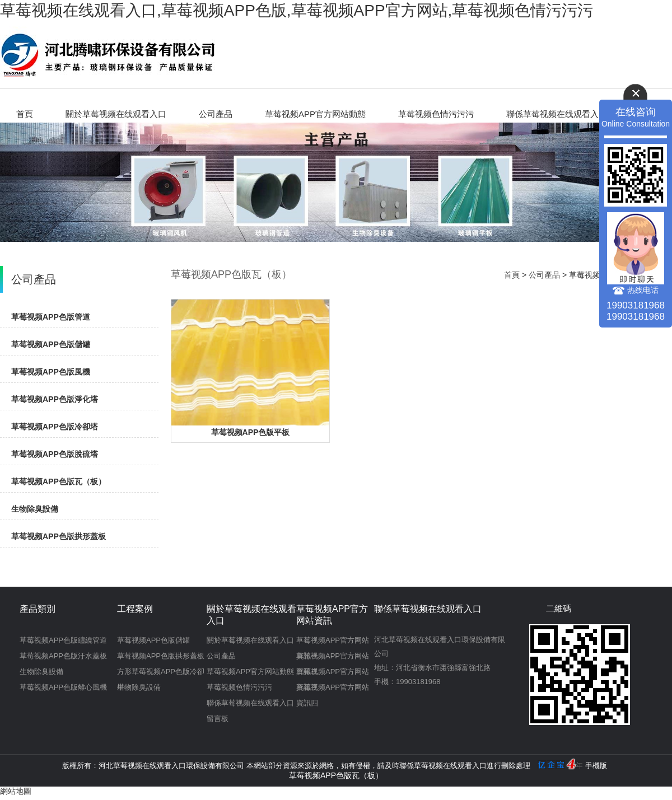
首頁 (25, 114)
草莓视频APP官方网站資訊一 (333, 642)
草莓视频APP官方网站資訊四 (333, 689)
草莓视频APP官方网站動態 (315, 114)
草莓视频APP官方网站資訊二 (333, 658)
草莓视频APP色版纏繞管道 (63, 640)
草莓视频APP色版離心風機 (63, 687)
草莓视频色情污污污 (436, 114)
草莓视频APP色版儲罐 (51, 344)
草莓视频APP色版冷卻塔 (55, 427)
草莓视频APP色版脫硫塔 (55, 454)
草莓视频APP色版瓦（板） (59, 481)
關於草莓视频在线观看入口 (116, 114)
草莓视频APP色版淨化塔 (55, 399)
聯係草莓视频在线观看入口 (557, 114)
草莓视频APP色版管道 (51, 317)
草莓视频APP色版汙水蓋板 (63, 656)
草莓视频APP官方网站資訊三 (333, 673)
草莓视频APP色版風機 (51, 372)
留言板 (218, 719)
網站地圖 (16, 791)
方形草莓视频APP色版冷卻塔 (161, 673)
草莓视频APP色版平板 (251, 432)
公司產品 (216, 114)
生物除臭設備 (35, 509)
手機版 (596, 766)
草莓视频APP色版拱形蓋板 (59, 536)
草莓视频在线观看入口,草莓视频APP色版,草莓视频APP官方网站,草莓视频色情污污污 (297, 10)
